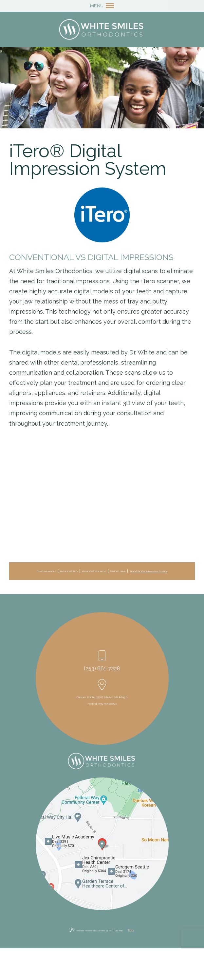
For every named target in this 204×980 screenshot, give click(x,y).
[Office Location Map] (102, 873)
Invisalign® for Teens (144, 572)
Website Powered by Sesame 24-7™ (85, 962)
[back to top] (151, 962)
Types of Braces (51, 572)
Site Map (129, 962)
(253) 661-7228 (102, 677)
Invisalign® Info (94, 572)
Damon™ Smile (61, 580)
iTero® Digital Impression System (121, 580)
